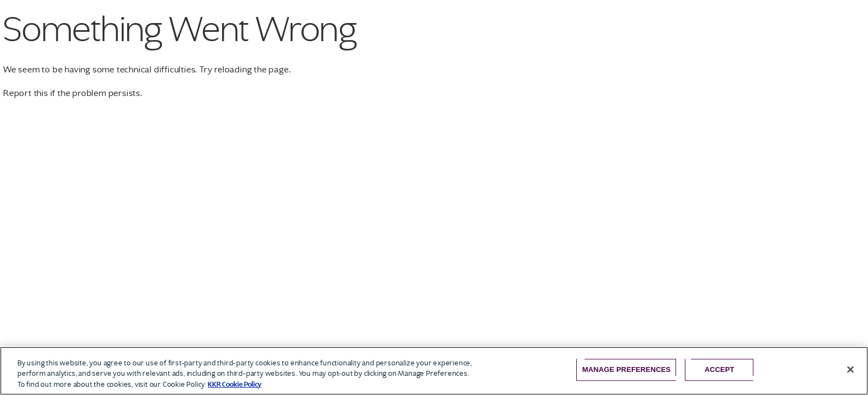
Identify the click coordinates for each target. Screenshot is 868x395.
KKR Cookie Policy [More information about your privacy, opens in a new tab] (235, 384)
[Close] (850, 369)
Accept (719, 369)
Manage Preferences (626, 369)
